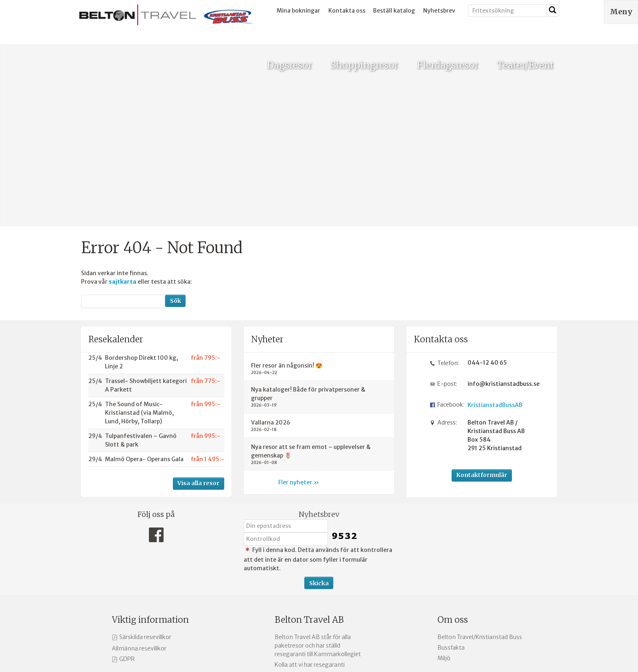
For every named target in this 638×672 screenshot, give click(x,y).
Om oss (453, 520)
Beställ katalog (394, 11)
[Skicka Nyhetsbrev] (319, 483)
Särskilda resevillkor (145, 537)
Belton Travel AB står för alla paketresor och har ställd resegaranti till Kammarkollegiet (318, 545)
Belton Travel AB (309, 520)
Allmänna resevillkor (139, 548)
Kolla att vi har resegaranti (310, 565)
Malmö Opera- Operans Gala (144, 359)
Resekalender (116, 239)
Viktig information (150, 520)
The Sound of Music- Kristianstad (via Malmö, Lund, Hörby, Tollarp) (139, 313)
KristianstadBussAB (495, 305)
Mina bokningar (298, 11)
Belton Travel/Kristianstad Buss (480, 537)
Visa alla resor (198, 383)
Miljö (444, 558)
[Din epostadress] (286, 426)
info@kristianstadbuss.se (501, 284)
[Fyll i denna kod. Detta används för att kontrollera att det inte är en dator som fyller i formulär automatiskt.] (286, 439)
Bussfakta (451, 547)
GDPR (127, 559)
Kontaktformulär (482, 375)
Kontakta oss (347, 11)
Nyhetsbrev (439, 11)
